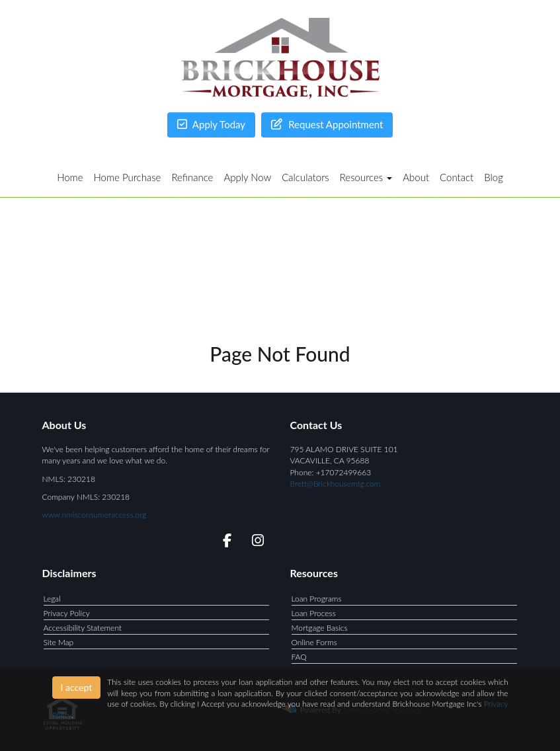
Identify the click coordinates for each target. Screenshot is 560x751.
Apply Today (212, 124)
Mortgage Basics (320, 628)
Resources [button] (366, 177)
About (416, 177)
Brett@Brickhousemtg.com (336, 484)
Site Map (59, 642)
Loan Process (314, 613)
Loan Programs (317, 599)
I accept (77, 687)
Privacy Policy (67, 613)
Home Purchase (128, 177)
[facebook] (223, 542)
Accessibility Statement (83, 628)
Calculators (305, 177)
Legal (52, 599)
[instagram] (256, 542)
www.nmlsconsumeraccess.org (95, 515)
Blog (494, 177)
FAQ (299, 657)
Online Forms (314, 642)
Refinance (192, 177)
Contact (457, 177)
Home (70, 177)
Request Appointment (327, 124)
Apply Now (247, 177)
